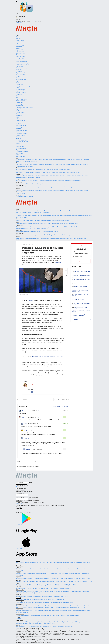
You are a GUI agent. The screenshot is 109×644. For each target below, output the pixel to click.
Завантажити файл (30, 503)
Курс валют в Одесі (43, 607)
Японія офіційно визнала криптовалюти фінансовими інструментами (78, 300)
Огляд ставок (20, 66)
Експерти (40, 616)
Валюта (18, 37)
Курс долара (25, 563)
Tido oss (24, 411)
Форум (18, 48)
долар (51, 319)
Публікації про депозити (43, 623)
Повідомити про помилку (22, 484)
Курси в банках (20, 40)
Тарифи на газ (73, 563)
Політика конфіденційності (61, 616)
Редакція (31, 616)
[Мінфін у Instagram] (19, 510)
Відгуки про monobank (37, 600)
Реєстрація (21, 240)
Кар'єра (35, 616)
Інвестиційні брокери (54, 563)
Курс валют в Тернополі (42, 608)
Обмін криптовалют (21, 134)
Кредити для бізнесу (22, 79)
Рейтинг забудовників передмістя (44, 181)
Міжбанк (18, 38)
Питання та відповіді (21, 68)
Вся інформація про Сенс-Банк (24, 582)
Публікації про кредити (69, 623)
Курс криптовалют (21, 135)
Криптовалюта (20, 132)
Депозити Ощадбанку (73, 579)
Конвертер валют (81, 563)
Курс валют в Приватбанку (40, 570)
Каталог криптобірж (22, 140)
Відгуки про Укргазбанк (53, 589)
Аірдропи (19, 138)
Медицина (19, 116)
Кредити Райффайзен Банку (77, 592)
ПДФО (18, 155)
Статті (54, 624)
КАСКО (18, 111)
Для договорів (20, 52)
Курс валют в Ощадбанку (39, 579)
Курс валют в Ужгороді (54, 608)
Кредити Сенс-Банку (63, 582)
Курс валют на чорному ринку (44, 603)
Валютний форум (21, 611)
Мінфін (25, 399)
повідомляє (58, 262)
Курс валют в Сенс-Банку (39, 582)
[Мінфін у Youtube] (21, 510)
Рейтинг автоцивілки (22, 114)
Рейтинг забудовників (29, 181)
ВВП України (19, 153)
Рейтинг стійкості (21, 93)
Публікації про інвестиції (56, 623)
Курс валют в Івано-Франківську (68, 607)
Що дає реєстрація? (83, 611)
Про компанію (20, 616)
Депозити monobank (48, 600)
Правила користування (48, 616)
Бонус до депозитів (21, 61)
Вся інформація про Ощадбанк (24, 579)
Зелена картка (20, 104)
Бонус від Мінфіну (21, 192)
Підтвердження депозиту (23, 65)
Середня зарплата (21, 150)
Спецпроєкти (20, 195)
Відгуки (18, 96)
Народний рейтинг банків (26, 565)
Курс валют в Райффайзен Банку (45, 592)
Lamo (25, 424)
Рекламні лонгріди (28, 197)
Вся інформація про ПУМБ (23, 586)
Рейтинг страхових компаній (50, 628)
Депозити (19, 60)
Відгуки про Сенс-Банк (52, 582)
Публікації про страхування (45, 624)
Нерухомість (19, 179)
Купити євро (62, 603)
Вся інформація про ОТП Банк (24, 597)
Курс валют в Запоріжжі (67, 608)
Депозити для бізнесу (22, 63)
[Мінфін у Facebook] (16, 510)
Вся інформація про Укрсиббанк (24, 574)
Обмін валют (19, 603)
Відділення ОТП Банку (62, 597)
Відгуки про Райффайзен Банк (61, 592)
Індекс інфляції (20, 147)
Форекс (18, 55)
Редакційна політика (73, 616)
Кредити (18, 76)
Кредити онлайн (20, 78)
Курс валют (19, 563)
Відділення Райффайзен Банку (34, 594)
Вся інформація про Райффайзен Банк (26, 592)
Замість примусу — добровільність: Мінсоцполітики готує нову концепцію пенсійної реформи (80, 290)
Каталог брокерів (21, 127)
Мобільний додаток (21, 45)
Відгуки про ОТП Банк (50, 597)
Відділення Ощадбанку (85, 579)
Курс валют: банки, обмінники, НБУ (82, 286)
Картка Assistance (21, 109)
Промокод (19, 71)
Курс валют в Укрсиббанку (40, 574)
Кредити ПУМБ (54, 586)
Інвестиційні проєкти (22, 125)
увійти (39, 462)
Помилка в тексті (22, 487)
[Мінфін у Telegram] (17, 510)
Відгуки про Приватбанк (53, 570)
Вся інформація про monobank (24, 600)
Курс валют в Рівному (79, 608)
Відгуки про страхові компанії (35, 628)
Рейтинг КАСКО (20, 112)
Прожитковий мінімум (22, 152)
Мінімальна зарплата (22, 148)
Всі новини (81, 319)
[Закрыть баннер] (17, 1)
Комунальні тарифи (21, 156)
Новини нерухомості (59, 181)
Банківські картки (44, 563)
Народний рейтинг (21, 91)
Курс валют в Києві (21, 607)
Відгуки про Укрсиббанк (53, 574)
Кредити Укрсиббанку (65, 574)
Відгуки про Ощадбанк (51, 579)
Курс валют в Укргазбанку (39, 589)
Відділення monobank (59, 600)
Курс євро (31, 563)
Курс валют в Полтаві (30, 608)
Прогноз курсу (20, 58)
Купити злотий (69, 603)
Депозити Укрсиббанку (77, 574)
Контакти (26, 616)
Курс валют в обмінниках (30, 603)
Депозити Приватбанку (78, 570)
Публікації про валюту (31, 623)
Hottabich (26, 438)
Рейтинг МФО (20, 84)
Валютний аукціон (21, 42)
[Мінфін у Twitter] (18, 510)
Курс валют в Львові (54, 607)
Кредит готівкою (63, 611)
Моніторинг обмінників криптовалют (43, 565)
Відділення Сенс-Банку (86, 582)
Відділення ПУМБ (72, 586)
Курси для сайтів (21, 57)
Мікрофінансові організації (23, 86)
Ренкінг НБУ (19, 94)
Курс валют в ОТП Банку (38, 597)
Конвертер (19, 47)
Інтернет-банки (20, 89)
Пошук (31, 483)
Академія (18, 129)
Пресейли (19, 137)
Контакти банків (20, 101)
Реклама (18, 619)
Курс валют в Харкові (32, 607)
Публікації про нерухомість (31, 624)
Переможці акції (20, 73)
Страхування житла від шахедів (25, 107)
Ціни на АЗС (19, 145)
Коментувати (65, 400)
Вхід (17, 240)
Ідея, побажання (21, 490)
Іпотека (18, 83)
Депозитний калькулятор (51, 611)
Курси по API (20, 50)
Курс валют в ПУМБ (35, 586)
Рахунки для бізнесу (21, 99)
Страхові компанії (21, 120)
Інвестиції (19, 124)
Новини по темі (77, 266)
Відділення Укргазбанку (65, 589)
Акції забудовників (76, 181)
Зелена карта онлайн (21, 628)
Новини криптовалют (22, 142)
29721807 (26, 430)
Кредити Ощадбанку (62, 579)
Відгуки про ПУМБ (45, 586)
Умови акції (19, 70)
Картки (18, 81)
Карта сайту (26, 613)
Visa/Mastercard (20, 53)
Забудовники (68, 181)
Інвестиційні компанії (22, 130)
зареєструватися (48, 462)
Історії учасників (20, 75)
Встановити (19, 23)
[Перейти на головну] (27, 29)
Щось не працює (22, 489)
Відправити (19, 505)
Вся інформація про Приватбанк (24, 570)
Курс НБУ (37, 563)
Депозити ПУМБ (63, 586)
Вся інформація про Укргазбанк (24, 589)
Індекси (18, 143)
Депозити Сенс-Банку (74, 582)
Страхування (20, 102)
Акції (17, 97)
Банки (18, 88)
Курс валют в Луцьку (83, 607)
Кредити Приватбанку (66, 570)
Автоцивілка (19, 106)
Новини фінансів (20, 623)
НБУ (17, 43)
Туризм (18, 117)
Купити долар (56, 603)
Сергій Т (24, 418)
